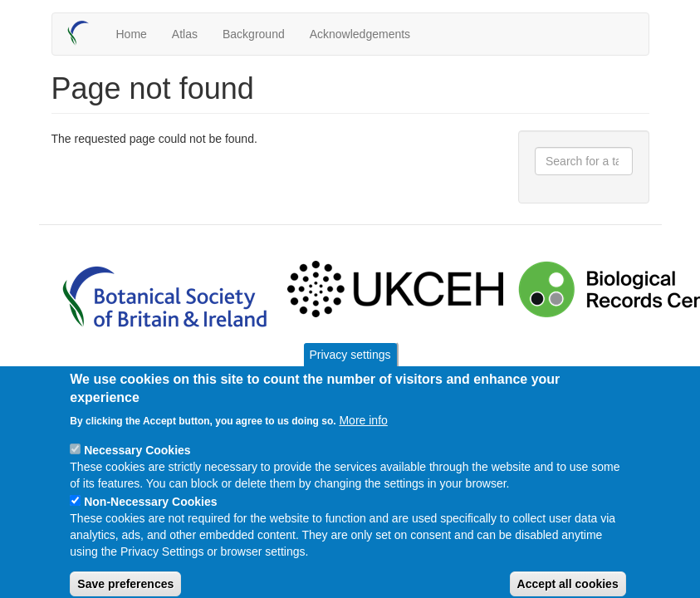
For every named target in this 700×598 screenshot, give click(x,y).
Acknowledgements (360, 34)
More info (363, 439)
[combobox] (584, 161)
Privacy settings (350, 374)
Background (254, 34)
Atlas (185, 34)
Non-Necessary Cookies (150, 521)
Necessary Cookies (137, 469)
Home (132, 34)
